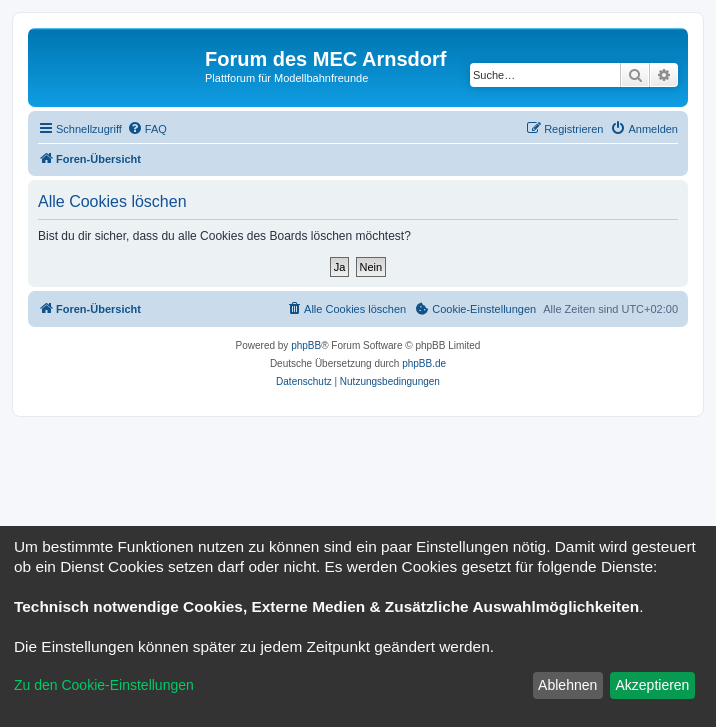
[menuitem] (147, 129)
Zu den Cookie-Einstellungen (104, 685)
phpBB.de (424, 363)
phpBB (306, 345)
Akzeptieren (652, 685)
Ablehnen (567, 685)
